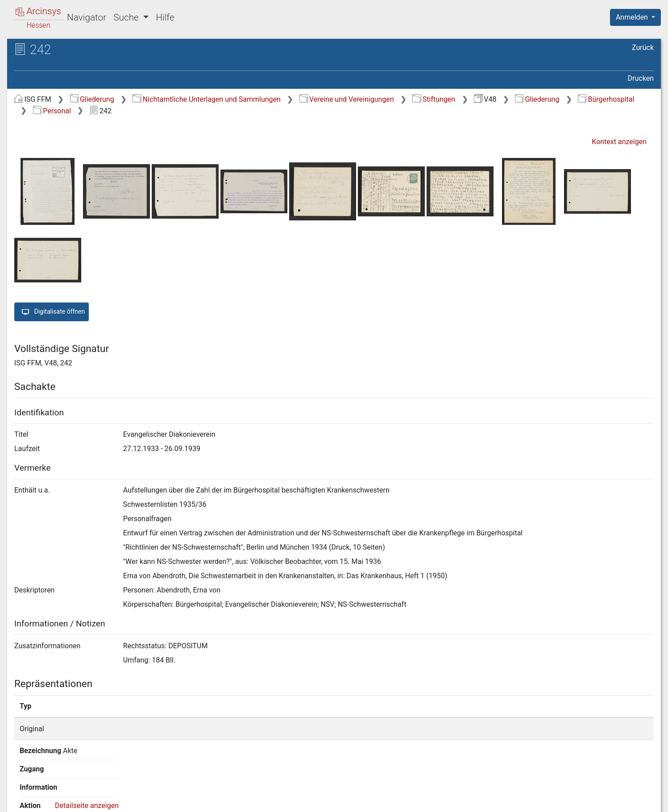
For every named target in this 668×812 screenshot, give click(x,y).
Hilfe (165, 17)
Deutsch (54, 793)
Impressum (638, 800)
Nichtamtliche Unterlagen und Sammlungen (206, 99)
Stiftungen (434, 99)
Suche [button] (127, 17)
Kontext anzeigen (619, 142)
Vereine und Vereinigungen (347, 99)
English (21, 793)
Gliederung (92, 99)
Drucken (641, 78)
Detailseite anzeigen (522, 729)
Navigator (87, 17)
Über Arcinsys (438, 800)
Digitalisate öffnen (52, 312)
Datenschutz (504, 800)
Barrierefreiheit (573, 800)
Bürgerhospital (606, 99)
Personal (52, 111)
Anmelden (633, 17)
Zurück (643, 48)
